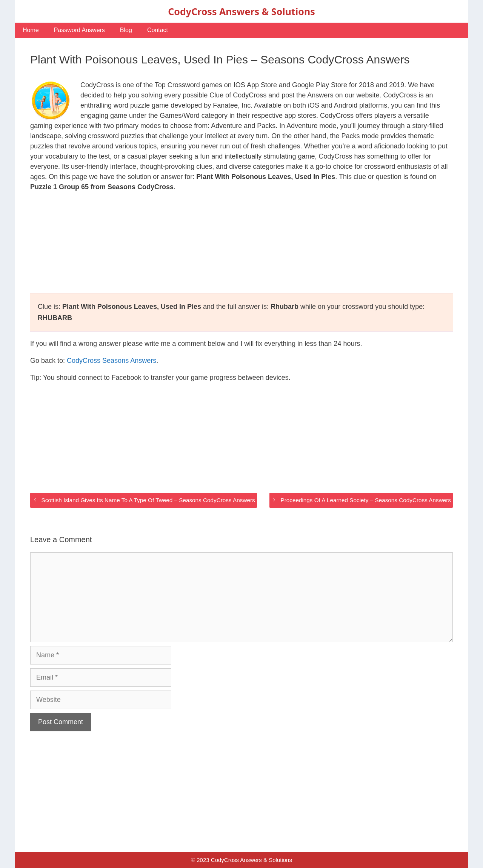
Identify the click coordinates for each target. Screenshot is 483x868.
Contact (158, 30)
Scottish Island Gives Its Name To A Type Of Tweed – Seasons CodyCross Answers (148, 500)
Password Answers (79, 30)
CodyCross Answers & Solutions (241, 11)
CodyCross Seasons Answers (112, 361)
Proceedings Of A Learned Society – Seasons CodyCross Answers (366, 500)
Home (31, 30)
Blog (126, 30)
